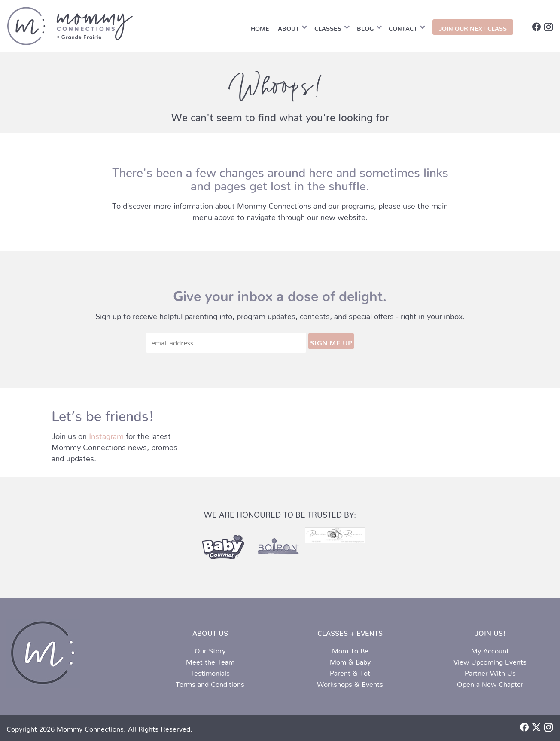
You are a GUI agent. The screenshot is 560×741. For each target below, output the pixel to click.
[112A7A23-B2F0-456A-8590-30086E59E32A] (335, 535)
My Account (490, 649)
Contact (403, 27)
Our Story (210, 649)
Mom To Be (350, 649)
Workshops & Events (350, 683)
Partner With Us (490, 671)
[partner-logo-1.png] (222, 547)
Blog (365, 27)
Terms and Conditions (210, 683)
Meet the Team (210, 660)
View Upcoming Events (490, 660)
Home (260, 27)
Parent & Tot (350, 671)
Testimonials (210, 671)
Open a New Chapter (490, 683)
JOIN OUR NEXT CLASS (473, 27)
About (288, 27)
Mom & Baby (350, 660)
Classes (328, 27)
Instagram (106, 434)
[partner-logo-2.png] (277, 547)
